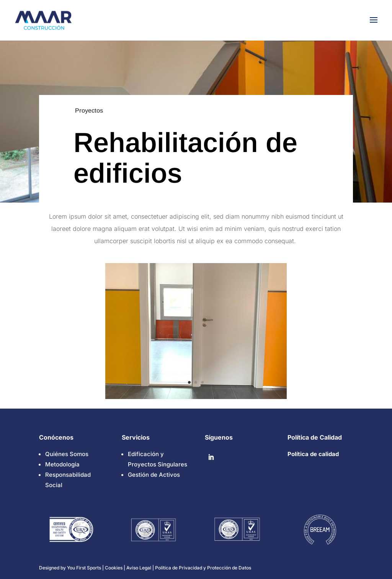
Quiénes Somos (67, 454)
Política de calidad (313, 454)
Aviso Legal (139, 568)
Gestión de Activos (154, 475)
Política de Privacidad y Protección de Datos (203, 568)
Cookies (114, 568)
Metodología (62, 464)
